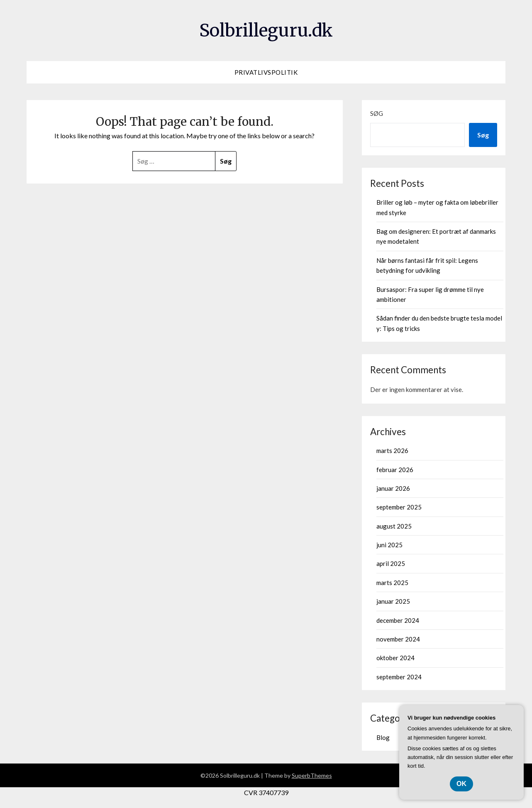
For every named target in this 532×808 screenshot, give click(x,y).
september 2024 (399, 677)
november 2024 (398, 639)
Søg (377, 113)
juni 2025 (389, 545)
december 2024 (398, 620)
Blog (383, 737)
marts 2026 (392, 451)
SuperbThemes (312, 775)
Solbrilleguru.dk (266, 29)
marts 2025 (392, 583)
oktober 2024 (395, 658)
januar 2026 (393, 488)
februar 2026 (395, 470)
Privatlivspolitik (266, 72)
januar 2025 (393, 601)
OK (461, 784)
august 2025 (394, 526)
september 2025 (399, 507)
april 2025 (391, 563)
